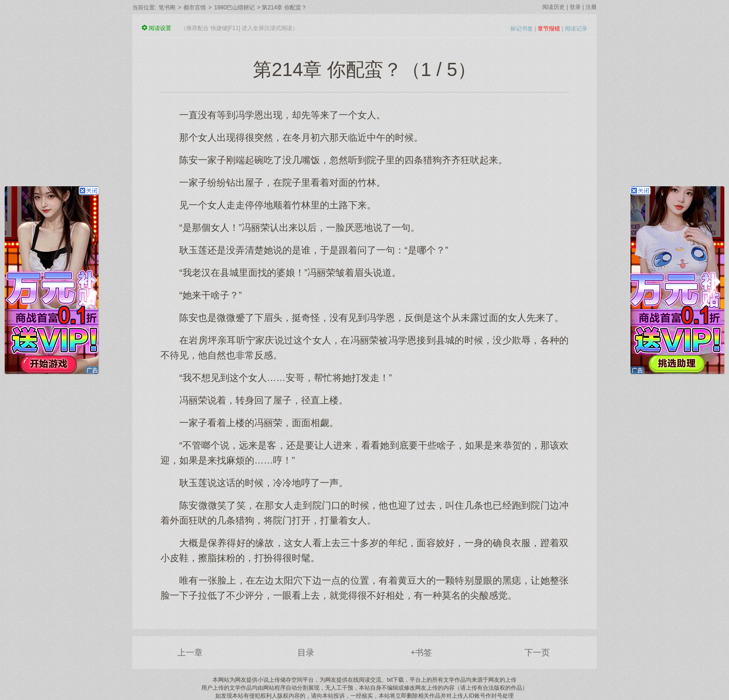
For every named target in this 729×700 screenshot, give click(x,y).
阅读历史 (554, 7)
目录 (306, 653)
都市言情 (195, 8)
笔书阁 (167, 8)
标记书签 (522, 29)
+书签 (421, 653)
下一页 (537, 653)
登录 (575, 7)
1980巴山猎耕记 (234, 8)
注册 (591, 7)
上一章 (190, 653)
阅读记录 (576, 29)
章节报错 (549, 29)
